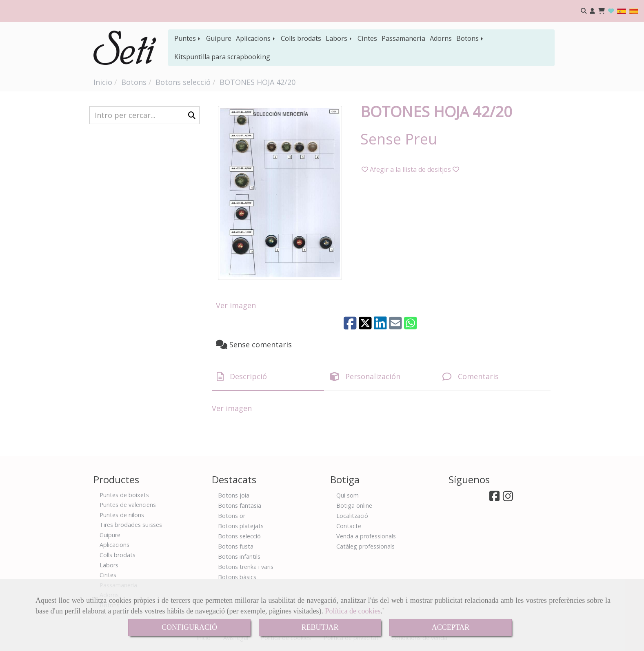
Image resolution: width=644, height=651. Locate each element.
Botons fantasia (240, 505)
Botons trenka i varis (246, 567)
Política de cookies (353, 611)
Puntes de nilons (122, 515)
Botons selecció (239, 536)
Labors (339, 38)
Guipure (219, 38)
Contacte (349, 526)
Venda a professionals (366, 536)
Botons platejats (241, 526)
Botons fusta (236, 546)
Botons (470, 38)
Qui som (348, 495)
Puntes (188, 38)
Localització (352, 516)
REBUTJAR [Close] (320, 627)
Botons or (232, 516)
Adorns (441, 38)
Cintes (367, 38)
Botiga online (354, 505)
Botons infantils (239, 557)
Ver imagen (236, 305)
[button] (592, 11)
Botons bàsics (237, 577)
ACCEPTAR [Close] (451, 627)
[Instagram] (508, 498)
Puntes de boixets (124, 495)
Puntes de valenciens (128, 505)
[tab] (268, 377)
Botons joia (234, 495)
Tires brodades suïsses (131, 525)
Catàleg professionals (365, 546)
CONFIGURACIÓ (189, 627)
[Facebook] (494, 498)
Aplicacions (256, 38)
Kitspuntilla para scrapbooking (222, 57)
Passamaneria (403, 38)
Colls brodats (301, 38)
